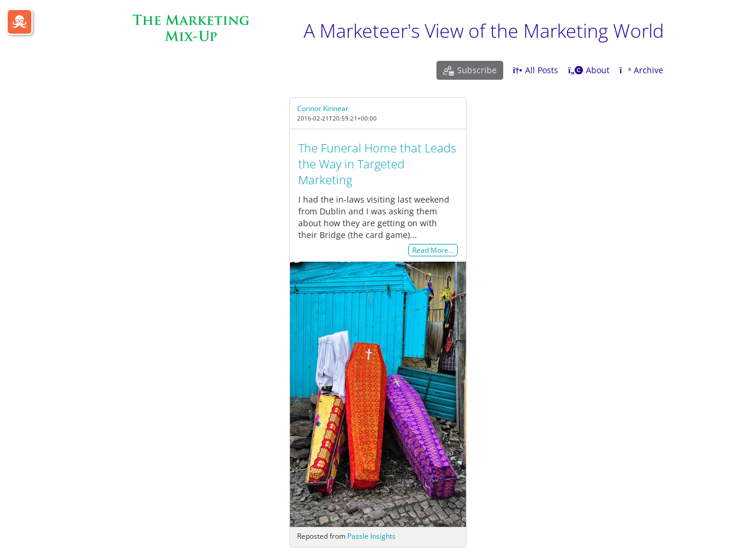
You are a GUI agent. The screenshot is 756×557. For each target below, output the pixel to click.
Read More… (433, 250)
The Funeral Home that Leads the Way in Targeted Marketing (377, 164)
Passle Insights (372, 536)
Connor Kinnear (323, 108)
